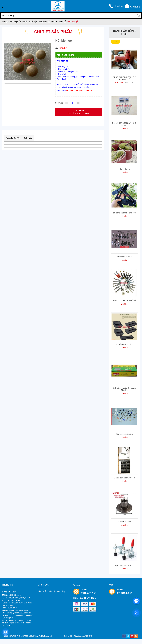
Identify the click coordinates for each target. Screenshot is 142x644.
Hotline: (120, 6)
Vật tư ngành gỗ (59, 22)
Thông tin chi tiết (13, 138)
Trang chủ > (7, 22)
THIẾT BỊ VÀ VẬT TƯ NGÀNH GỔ (37, 22)
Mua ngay (79, 112)
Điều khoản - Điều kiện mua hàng (51, 591)
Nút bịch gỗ (73, 22)
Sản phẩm (17, 22)
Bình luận (28, 138)
